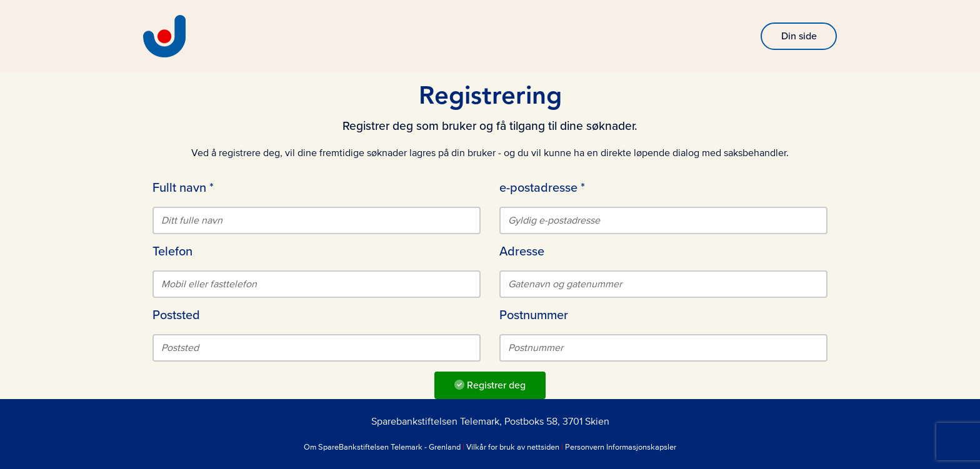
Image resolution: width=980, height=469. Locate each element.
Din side (799, 36)
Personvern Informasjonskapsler (621, 447)
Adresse (522, 252)
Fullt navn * (183, 188)
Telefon (172, 252)
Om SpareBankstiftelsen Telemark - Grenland (382, 447)
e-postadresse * (542, 188)
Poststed (176, 315)
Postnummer (534, 315)
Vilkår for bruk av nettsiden (513, 447)
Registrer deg (490, 385)
